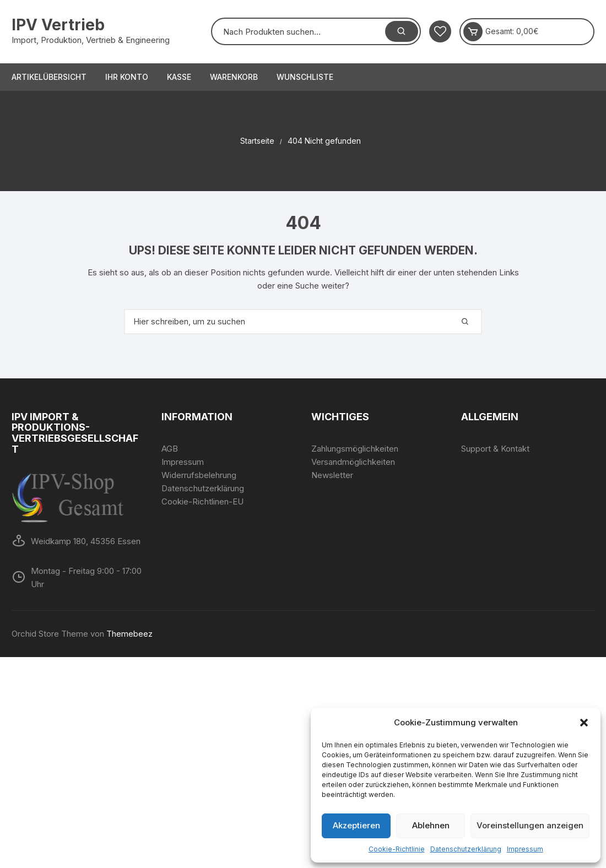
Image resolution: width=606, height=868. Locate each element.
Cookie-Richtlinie (397, 849)
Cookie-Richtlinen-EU (202, 501)
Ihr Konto (127, 77)
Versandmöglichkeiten (353, 462)
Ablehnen (431, 825)
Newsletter (332, 475)
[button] (584, 723)
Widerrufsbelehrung (199, 475)
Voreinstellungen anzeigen (530, 825)
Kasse (179, 77)
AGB (170, 449)
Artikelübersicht (49, 77)
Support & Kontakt (495, 449)
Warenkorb (234, 77)
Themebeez (129, 634)
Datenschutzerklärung (466, 849)
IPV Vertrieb (58, 25)
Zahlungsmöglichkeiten (355, 449)
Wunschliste (305, 77)
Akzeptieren (356, 825)
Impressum (525, 849)
